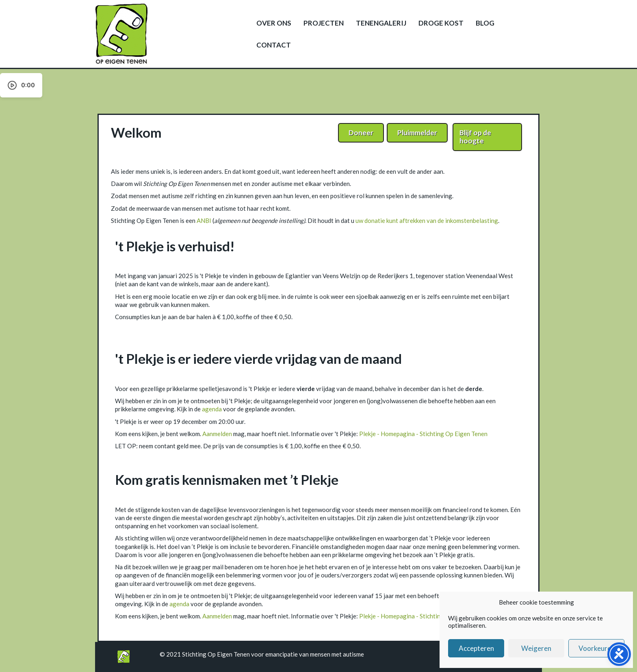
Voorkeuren (597, 648)
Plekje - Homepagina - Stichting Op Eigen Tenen (423, 434)
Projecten (324, 23)
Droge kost (441, 23)
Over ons (274, 23)
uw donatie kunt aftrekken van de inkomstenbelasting (427, 220)
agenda (212, 409)
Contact (274, 45)
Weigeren (536, 648)
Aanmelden (217, 434)
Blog (485, 23)
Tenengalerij (381, 23)
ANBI (204, 220)
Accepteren (476, 648)
